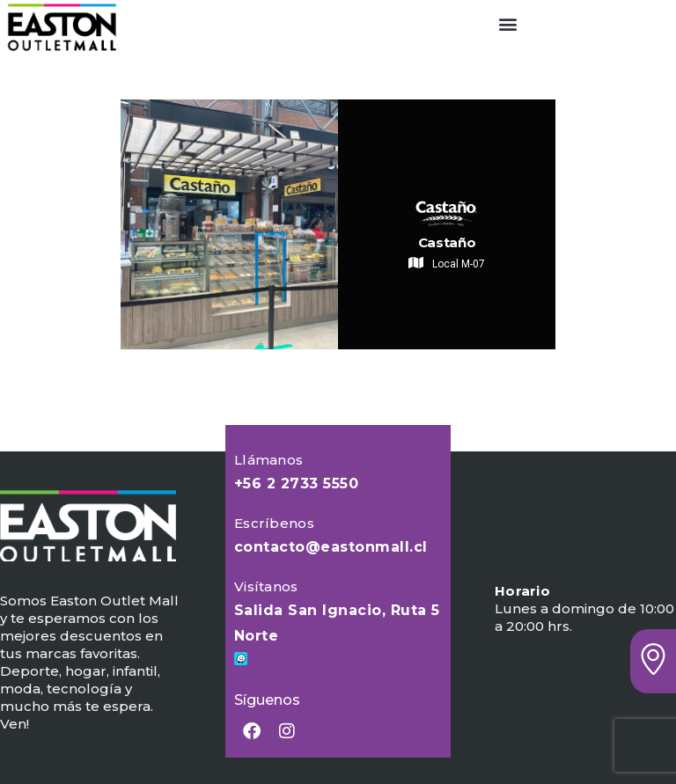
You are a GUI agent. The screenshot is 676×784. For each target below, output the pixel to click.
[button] (507, 23)
